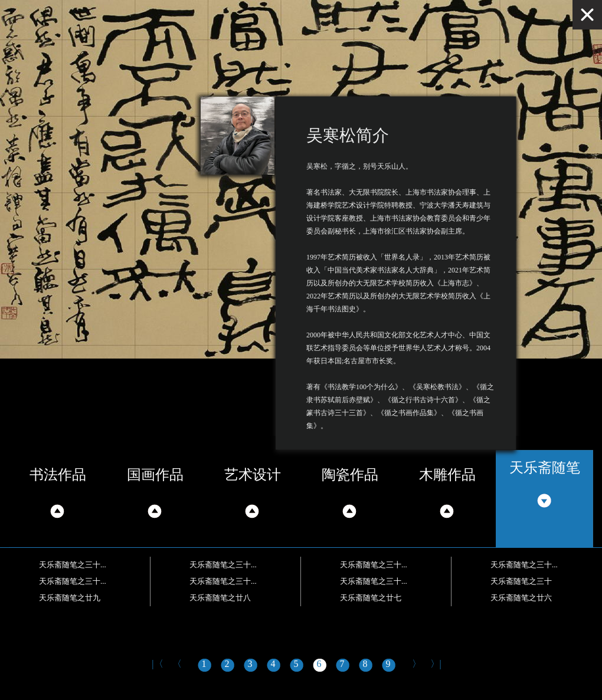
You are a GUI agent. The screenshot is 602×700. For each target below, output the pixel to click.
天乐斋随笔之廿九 (70, 598)
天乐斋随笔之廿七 (371, 598)
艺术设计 (253, 475)
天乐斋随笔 (545, 468)
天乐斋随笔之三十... (73, 565)
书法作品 (58, 475)
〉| (436, 664)
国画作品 (155, 475)
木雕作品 (447, 475)
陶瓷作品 (350, 475)
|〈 (157, 664)
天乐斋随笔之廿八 (220, 598)
